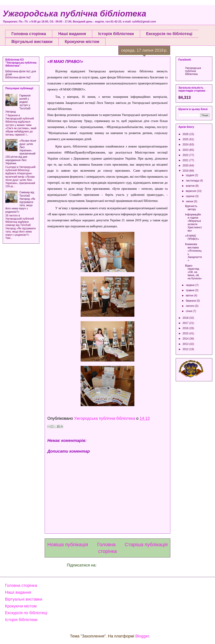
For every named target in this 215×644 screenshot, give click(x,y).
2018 (186, 318)
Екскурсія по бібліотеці (169, 34)
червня (191, 285)
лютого (190, 306)
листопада (193, 181)
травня (190, 290)
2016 (186, 328)
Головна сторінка (29, 34)
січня (189, 311)
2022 (186, 155)
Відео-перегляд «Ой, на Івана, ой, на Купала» (193, 272)
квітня (190, 295)
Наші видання (72, 34)
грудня (190, 175)
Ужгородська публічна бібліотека (74, 14)
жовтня (191, 186)
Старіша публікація (146, 545)
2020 (186, 165)
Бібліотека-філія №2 (18, 77)
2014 (186, 339)
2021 (186, 160)
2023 (186, 150)
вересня (191, 191)
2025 (186, 139)
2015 (186, 333)
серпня (190, 196)
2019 (186, 171)
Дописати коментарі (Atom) (123, 565)
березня (191, 301)
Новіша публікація (68, 545)
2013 (186, 344)
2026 (186, 134)
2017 (186, 323)
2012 (186, 349)
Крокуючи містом (82, 42)
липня (190, 201)
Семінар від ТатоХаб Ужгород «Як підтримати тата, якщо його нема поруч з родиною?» (20, 202)
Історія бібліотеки (116, 34)
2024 (186, 145)
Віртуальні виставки (32, 42)
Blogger (142, 636)
